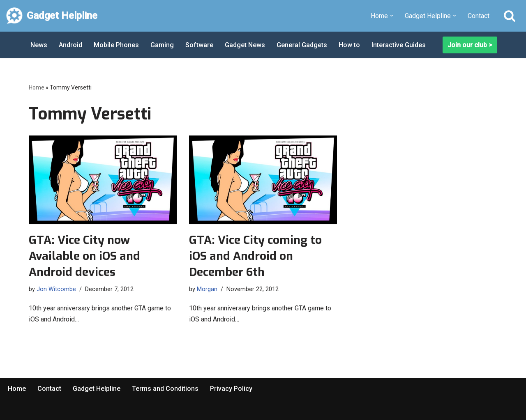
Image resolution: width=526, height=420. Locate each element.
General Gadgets (302, 45)
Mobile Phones (116, 45)
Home (37, 87)
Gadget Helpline (97, 389)
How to (349, 45)
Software (199, 45)
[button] (392, 16)
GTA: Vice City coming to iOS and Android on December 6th (255, 256)
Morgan (207, 289)
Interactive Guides (399, 45)
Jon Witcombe (56, 289)
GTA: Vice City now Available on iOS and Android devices (84, 256)
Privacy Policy (231, 389)
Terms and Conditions (165, 389)
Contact (479, 16)
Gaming (162, 45)
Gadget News (245, 45)
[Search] (510, 16)
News (39, 45)
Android (70, 45)
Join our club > (470, 45)
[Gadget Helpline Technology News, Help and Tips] (52, 16)
